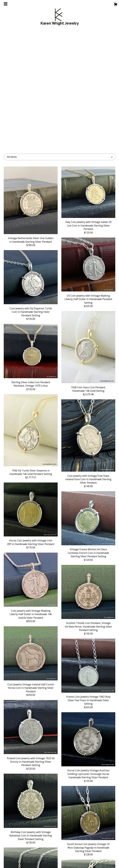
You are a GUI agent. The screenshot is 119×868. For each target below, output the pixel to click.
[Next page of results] (76, 817)
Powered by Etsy (98, 856)
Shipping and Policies (21, 856)
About (21, 852)
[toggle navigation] (6, 4)
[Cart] (115, 5)
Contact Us (21, 862)
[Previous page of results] (43, 817)
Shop (21, 846)
